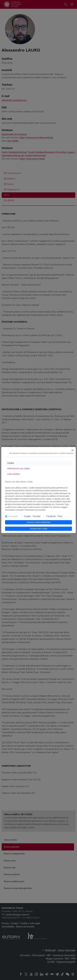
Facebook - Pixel (54, 516)
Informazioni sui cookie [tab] (18, 469)
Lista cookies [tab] (14, 474)
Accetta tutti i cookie (39, 529)
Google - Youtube (32, 516)
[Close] (72, 450)
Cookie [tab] (11, 463)
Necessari (13, 516)
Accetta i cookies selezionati (38, 522)
